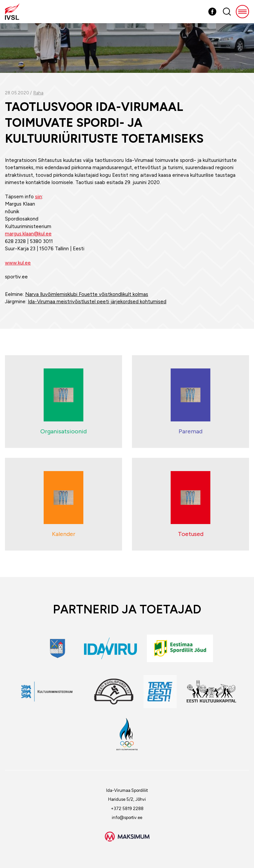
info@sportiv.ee (127, 818)
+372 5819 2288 (127, 809)
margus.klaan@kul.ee (28, 234)
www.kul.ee (18, 263)
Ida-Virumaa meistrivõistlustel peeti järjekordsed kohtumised (97, 302)
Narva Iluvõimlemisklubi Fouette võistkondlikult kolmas (87, 294)
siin (39, 197)
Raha (38, 93)
